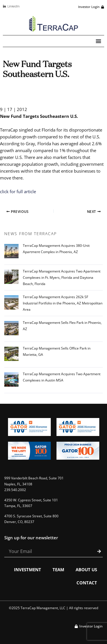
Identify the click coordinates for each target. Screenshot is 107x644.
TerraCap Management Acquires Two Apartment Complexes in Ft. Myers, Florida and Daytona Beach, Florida (62, 277)
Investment (28, 570)
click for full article (18, 191)
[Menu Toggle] (98, 41)
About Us (86, 570)
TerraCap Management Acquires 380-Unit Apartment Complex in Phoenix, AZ (56, 249)
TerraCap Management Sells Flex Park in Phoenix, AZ (62, 326)
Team (58, 570)
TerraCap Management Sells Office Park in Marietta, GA (57, 351)
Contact (87, 583)
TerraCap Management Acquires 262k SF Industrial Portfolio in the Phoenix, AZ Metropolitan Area (63, 303)
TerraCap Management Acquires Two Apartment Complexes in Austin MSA (62, 377)
